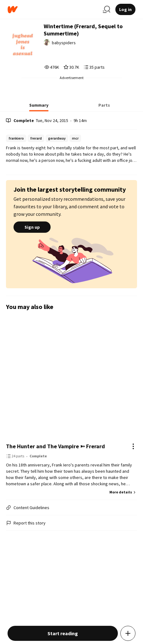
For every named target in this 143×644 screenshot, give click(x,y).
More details (123, 492)
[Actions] (133, 446)
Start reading (63, 633)
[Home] (53, 10)
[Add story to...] (128, 633)
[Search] (107, 9)
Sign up (32, 227)
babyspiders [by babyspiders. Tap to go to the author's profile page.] (64, 43)
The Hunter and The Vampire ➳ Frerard (55, 446)
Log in (125, 9)
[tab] (39, 107)
